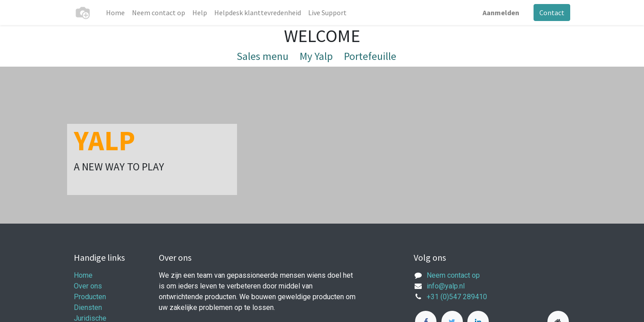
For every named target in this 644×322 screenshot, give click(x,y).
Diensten (88, 307)
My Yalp (316, 56)
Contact (552, 13)
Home (83, 275)
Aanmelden (501, 13)
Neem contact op (453, 275)
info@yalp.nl (446, 286)
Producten (90, 297)
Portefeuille (370, 56)
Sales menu (263, 56)
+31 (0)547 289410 (457, 297)
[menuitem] (115, 13)
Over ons (88, 286)
